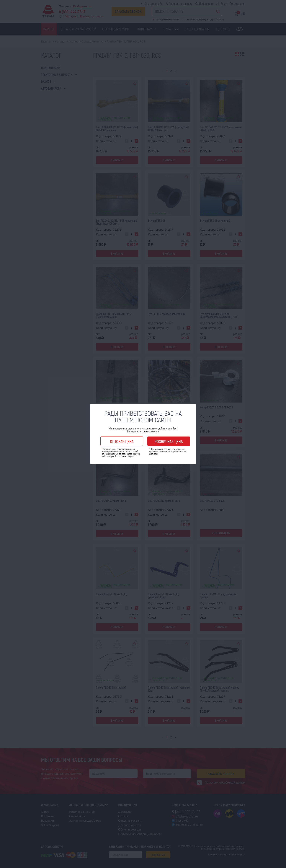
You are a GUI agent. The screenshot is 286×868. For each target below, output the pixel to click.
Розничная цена (169, 441)
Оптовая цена (122, 441)
